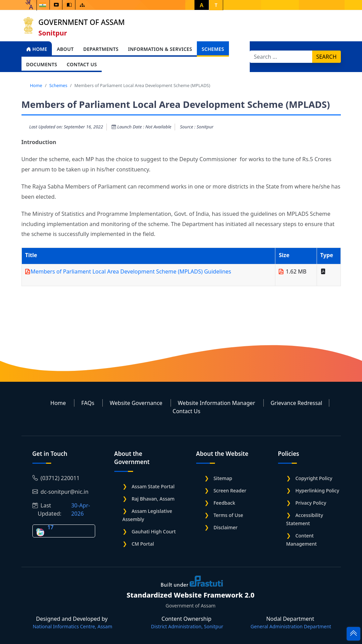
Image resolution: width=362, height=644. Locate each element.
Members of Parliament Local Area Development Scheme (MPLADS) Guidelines (131, 271)
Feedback (225, 503)
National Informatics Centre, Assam (73, 626)
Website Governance (136, 403)
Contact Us (186, 411)
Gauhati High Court (154, 531)
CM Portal (143, 544)
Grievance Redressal (296, 403)
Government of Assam (82, 22)
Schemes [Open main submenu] (213, 49)
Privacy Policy (311, 503)
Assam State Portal (153, 486)
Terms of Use (228, 515)
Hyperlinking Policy (317, 491)
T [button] (216, 5)
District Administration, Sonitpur (187, 626)
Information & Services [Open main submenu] (160, 49)
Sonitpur (53, 33)
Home (37, 49)
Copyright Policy (314, 478)
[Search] (281, 57)
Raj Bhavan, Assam (153, 499)
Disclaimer (226, 527)
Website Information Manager (216, 403)
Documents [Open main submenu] (42, 64)
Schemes (58, 85)
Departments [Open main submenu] (101, 49)
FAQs (88, 403)
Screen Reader (230, 491)
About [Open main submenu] (65, 49)
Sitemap (223, 478)
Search (327, 57)
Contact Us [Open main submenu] (82, 64)
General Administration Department (291, 626)
